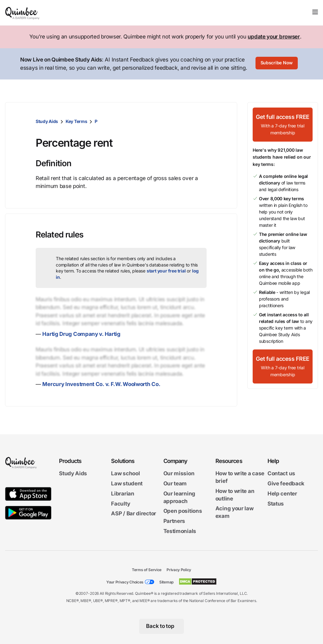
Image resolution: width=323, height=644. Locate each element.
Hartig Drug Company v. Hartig (81, 334)
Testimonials (180, 531)
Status (276, 503)
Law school (125, 473)
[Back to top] (162, 626)
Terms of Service (147, 570)
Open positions (183, 511)
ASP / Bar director (134, 513)
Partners (174, 521)
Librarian (123, 494)
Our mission (179, 473)
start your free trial (166, 271)
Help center (282, 494)
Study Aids (47, 121)
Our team (175, 483)
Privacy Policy (179, 570)
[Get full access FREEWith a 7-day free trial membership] (283, 125)
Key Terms (76, 121)
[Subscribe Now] (277, 64)
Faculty (120, 503)
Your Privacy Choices (125, 582)
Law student (127, 483)
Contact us (281, 473)
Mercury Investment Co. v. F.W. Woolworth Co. (101, 384)
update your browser (274, 37)
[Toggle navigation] (315, 12)
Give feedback (286, 483)
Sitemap (166, 582)
